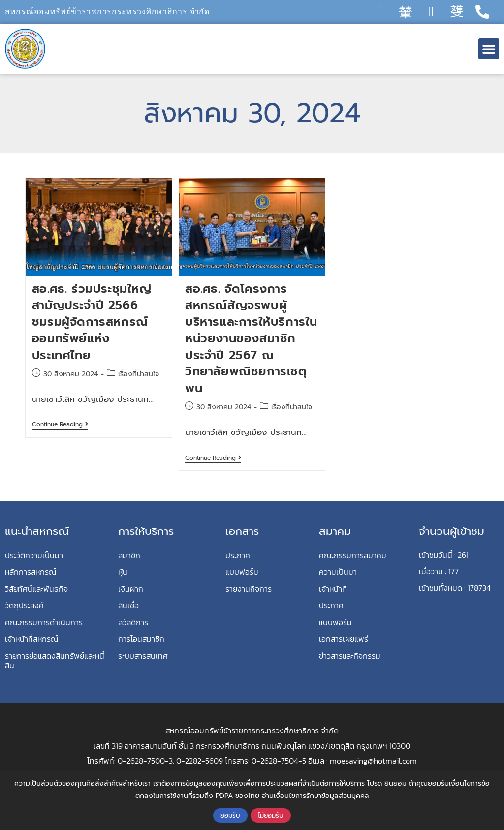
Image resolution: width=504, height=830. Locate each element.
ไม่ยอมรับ (271, 815)
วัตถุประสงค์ (24, 605)
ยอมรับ (230, 815)
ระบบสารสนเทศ (143, 656)
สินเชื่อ (128, 605)
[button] (489, 49)
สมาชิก (129, 555)
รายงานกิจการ (249, 589)
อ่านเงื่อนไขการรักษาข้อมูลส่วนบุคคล (315, 796)
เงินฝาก (131, 589)
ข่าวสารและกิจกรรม (350, 656)
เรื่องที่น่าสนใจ (139, 374)
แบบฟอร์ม (242, 572)
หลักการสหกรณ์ (31, 572)
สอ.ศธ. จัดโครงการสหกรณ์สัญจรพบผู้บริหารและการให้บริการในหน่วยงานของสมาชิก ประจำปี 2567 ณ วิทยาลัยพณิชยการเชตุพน (251, 338)
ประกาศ (238, 555)
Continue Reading (60, 425)
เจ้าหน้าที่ (333, 589)
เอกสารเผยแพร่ (344, 639)
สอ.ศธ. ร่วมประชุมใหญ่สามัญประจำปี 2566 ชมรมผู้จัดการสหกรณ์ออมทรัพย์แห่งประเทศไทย (92, 322)
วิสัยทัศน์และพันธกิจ (36, 589)
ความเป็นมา (338, 572)
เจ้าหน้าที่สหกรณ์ (31, 639)
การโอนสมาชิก (141, 639)
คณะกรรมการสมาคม (353, 555)
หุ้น (123, 572)
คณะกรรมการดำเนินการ (44, 622)
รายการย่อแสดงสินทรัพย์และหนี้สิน (55, 661)
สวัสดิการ (133, 622)
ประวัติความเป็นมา (34, 555)
